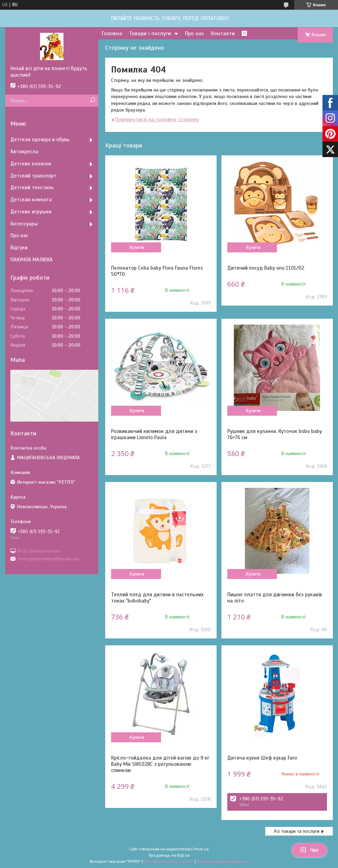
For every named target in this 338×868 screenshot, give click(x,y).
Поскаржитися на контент (169, 861)
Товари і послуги (150, 33)
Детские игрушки (31, 212)
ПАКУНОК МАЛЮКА (32, 260)
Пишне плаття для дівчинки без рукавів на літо (275, 598)
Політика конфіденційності (223, 861)
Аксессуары (24, 224)
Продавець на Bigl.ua (169, 855)
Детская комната (31, 200)
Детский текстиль (32, 187)
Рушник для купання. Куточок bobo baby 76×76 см (275, 434)
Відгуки (19, 248)
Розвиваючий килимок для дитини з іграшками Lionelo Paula (154, 434)
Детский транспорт (33, 176)
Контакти (223, 33)
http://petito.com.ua (38, 551)
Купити (137, 247)
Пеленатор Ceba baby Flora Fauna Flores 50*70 (157, 271)
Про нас (195, 33)
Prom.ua (201, 849)
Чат (309, 850)
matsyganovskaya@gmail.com (48, 559)
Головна (112, 33)
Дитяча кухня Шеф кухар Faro (262, 758)
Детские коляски (31, 164)
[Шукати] (92, 101)
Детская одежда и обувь (40, 139)
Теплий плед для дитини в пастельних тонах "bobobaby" (157, 598)
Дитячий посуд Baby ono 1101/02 (266, 268)
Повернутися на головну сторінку (157, 119)
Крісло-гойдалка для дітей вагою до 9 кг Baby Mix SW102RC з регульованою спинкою (160, 764)
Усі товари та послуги (297, 831)
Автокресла (24, 152)
